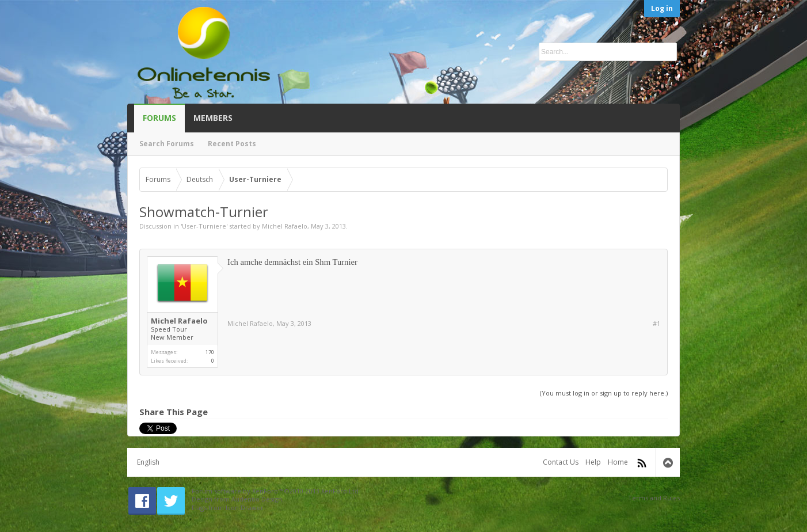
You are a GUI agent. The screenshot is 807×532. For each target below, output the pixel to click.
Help (593, 462)
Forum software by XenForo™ (276, 491)
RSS (642, 463)
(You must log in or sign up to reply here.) (604, 393)
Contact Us (561, 462)
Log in (662, 8)
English (148, 462)
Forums (159, 118)
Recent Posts (232, 144)
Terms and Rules (654, 498)
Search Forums (167, 144)
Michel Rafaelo (285, 226)
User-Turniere (204, 226)
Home (618, 462)
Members (213, 118)
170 (210, 352)
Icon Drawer (245, 508)
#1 (656, 324)
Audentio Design (257, 499)
